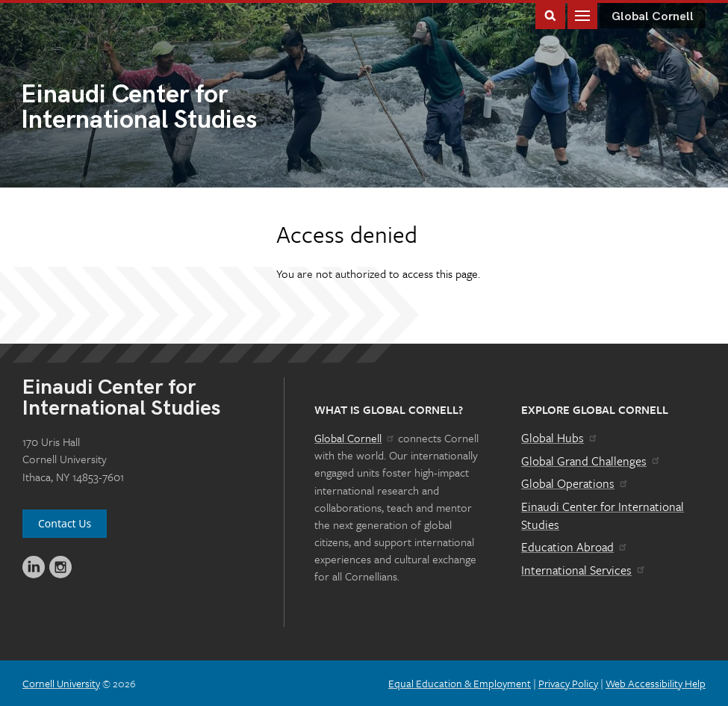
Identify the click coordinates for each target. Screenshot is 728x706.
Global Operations (575, 483)
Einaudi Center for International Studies (603, 515)
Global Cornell (653, 17)
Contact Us (65, 523)
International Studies (192, 109)
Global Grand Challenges (591, 461)
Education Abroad (575, 547)
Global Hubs (560, 438)
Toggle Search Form (550, 15)
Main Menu (582, 15)
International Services (584, 570)
